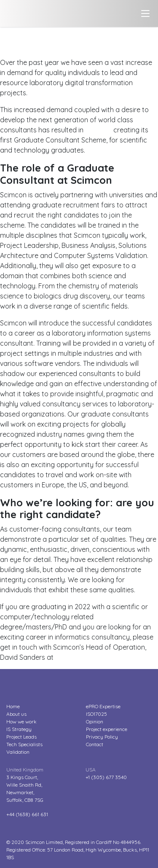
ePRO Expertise (103, 706)
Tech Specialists (24, 744)
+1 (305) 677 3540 (106, 777)
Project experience (107, 729)
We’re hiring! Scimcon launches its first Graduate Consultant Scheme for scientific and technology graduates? (76, 42)
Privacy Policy (102, 737)
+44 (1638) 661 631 (27, 814)
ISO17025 (96, 714)
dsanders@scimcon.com (94, 657)
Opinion (95, 722)
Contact (95, 744)
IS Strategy (19, 729)
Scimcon (98, 130)
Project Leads (21, 737)
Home (13, 706)
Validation (18, 752)
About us (16, 714)
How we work (21, 722)
